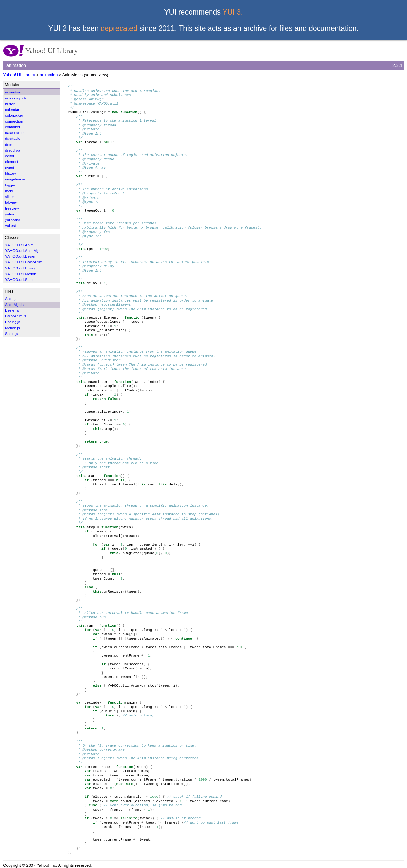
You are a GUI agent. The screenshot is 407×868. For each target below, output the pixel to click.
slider (10, 197)
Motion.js (13, 328)
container (13, 127)
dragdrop (13, 150)
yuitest (10, 225)
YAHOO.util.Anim (19, 245)
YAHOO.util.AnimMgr (23, 251)
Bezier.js (12, 310)
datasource (14, 133)
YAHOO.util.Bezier (20, 256)
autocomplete (16, 98)
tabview (11, 202)
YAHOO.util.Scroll (20, 279)
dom (9, 144)
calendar (12, 109)
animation (49, 75)
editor (10, 156)
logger (10, 185)
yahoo (10, 214)
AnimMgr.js (14, 305)
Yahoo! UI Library (19, 75)
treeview (12, 208)
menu (10, 191)
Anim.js (11, 298)
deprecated (119, 28)
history (10, 173)
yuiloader (13, 220)
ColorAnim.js (16, 316)
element (12, 162)
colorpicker (14, 115)
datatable (13, 138)
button (10, 104)
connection (14, 121)
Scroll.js (12, 333)
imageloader (15, 179)
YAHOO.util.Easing (21, 268)
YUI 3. (233, 12)
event (10, 168)
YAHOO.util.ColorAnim (24, 262)
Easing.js (13, 322)
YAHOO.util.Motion (21, 274)
